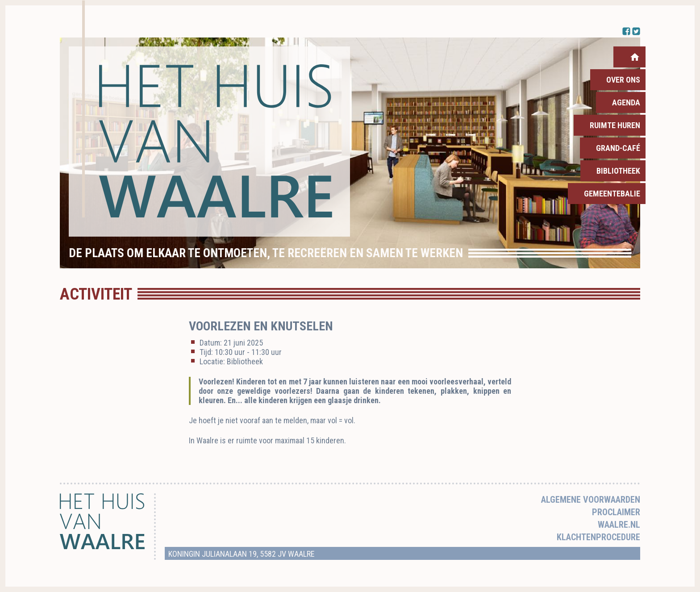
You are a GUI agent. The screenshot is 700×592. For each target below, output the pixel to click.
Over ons (623, 80)
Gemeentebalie (612, 194)
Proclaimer (616, 512)
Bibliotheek (618, 171)
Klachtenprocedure (598, 537)
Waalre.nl (619, 525)
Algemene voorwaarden (591, 500)
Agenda (626, 102)
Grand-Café (618, 148)
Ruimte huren (615, 125)
